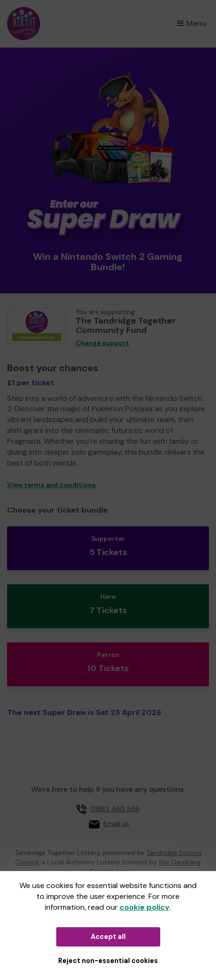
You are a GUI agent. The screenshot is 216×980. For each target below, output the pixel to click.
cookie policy (145, 907)
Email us (116, 823)
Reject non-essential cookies (108, 961)
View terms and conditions (52, 485)
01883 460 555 (115, 809)
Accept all (108, 937)
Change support (102, 343)
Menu (192, 23)
